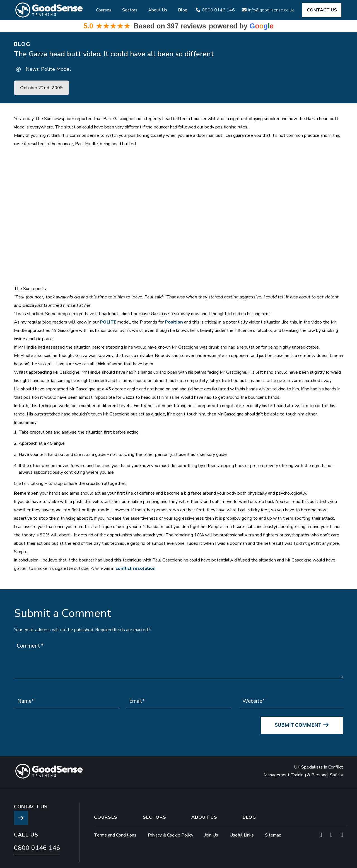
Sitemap (273, 835)
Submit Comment (302, 725)
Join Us (211, 835)
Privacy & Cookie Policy (171, 835)
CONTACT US (322, 10)
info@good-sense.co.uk (271, 10)
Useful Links (242, 835)
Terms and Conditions (115, 835)
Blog (183, 10)
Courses (104, 10)
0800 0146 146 (218, 10)
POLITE (108, 322)
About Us (158, 10)
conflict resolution (136, 568)
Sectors (130, 10)
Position (174, 322)
